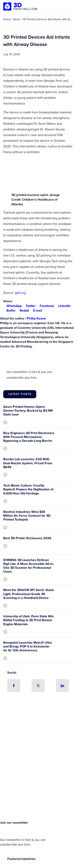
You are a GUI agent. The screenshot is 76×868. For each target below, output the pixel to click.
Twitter (29, 306)
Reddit (23, 310)
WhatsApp (12, 306)
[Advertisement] (38, 776)
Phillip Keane (36, 318)
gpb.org (20, 293)
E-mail (36, 310)
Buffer (9, 310)
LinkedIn (63, 306)
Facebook (45, 306)
